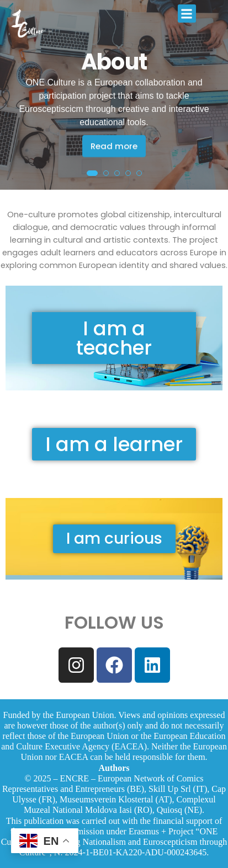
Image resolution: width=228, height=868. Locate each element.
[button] (187, 14)
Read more (114, 146)
